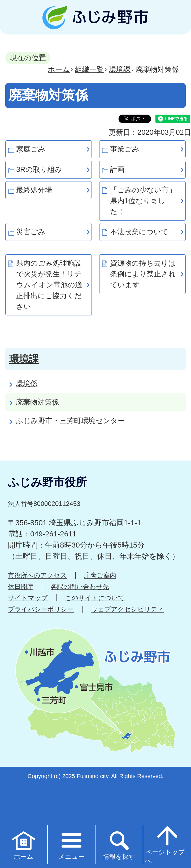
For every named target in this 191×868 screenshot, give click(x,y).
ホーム (59, 69)
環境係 (27, 383)
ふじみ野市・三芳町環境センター (70, 421)
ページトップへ (165, 844)
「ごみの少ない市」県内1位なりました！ (143, 201)
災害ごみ (31, 232)
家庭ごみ (31, 149)
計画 (117, 169)
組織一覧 (89, 69)
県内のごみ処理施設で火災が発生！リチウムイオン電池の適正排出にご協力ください (49, 285)
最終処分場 (34, 190)
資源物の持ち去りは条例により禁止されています (143, 274)
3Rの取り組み (39, 169)
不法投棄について (139, 232)
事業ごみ (125, 149)
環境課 (120, 69)
